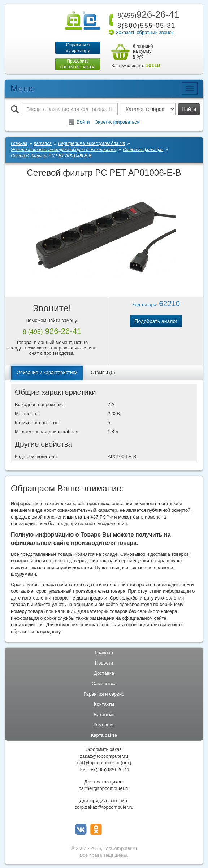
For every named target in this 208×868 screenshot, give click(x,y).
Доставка (104, 673)
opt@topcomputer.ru (98, 763)
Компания (104, 725)
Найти (189, 109)
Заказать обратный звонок (145, 32)
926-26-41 (147, 14)
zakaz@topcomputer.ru (104, 756)
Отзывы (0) (103, 372)
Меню (23, 88)
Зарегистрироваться (117, 122)
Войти (83, 122)
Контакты (104, 704)
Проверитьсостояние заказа (78, 64)
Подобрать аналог (156, 321)
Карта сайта (104, 735)
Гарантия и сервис (104, 694)
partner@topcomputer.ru (104, 788)
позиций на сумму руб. (143, 51)
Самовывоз (104, 684)
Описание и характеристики (47, 372)
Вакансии (104, 715)
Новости (104, 663)
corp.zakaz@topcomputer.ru (104, 807)
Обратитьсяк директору (78, 48)
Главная (104, 652)
